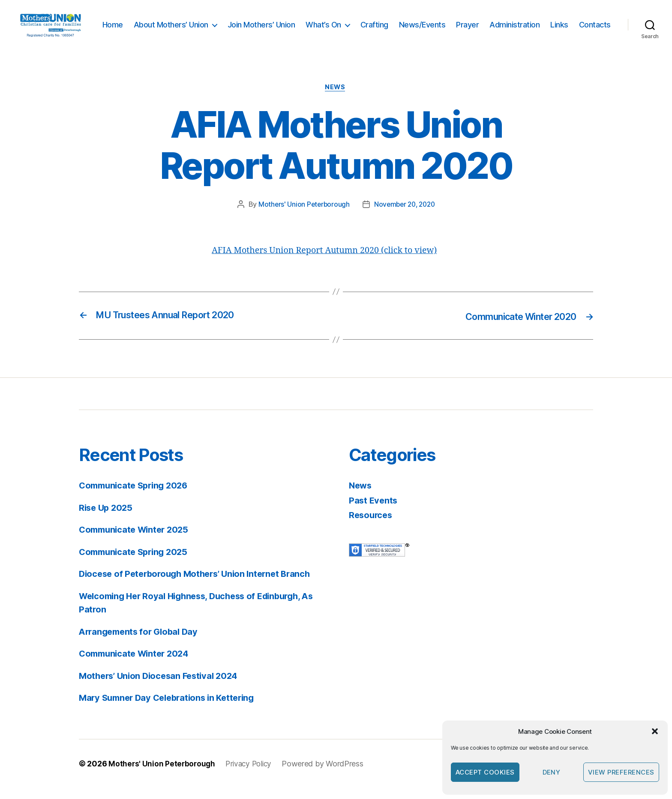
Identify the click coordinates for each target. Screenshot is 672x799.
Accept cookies (485, 772)
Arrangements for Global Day (141, 643)
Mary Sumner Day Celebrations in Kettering (171, 709)
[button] (655, 731)
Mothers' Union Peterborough (302, 217)
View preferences (621, 772)
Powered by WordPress (327, 775)
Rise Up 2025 (107, 519)
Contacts (595, 37)
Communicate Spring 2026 (136, 497)
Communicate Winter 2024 (137, 665)
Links (602, 24)
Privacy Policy (252, 775)
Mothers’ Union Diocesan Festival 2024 (162, 687)
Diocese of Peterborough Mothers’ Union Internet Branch (200, 585)
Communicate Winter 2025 (137, 541)
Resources (372, 526)
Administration (557, 24)
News (336, 99)
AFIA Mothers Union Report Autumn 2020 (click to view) (331, 262)
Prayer (510, 24)
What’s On (366, 24)
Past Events (374, 511)
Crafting (417, 24)
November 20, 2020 (405, 217)
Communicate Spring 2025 (136, 563)
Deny (552, 772)
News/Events (465, 24)
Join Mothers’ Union (304, 24)
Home (155, 24)
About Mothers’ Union (213, 24)
